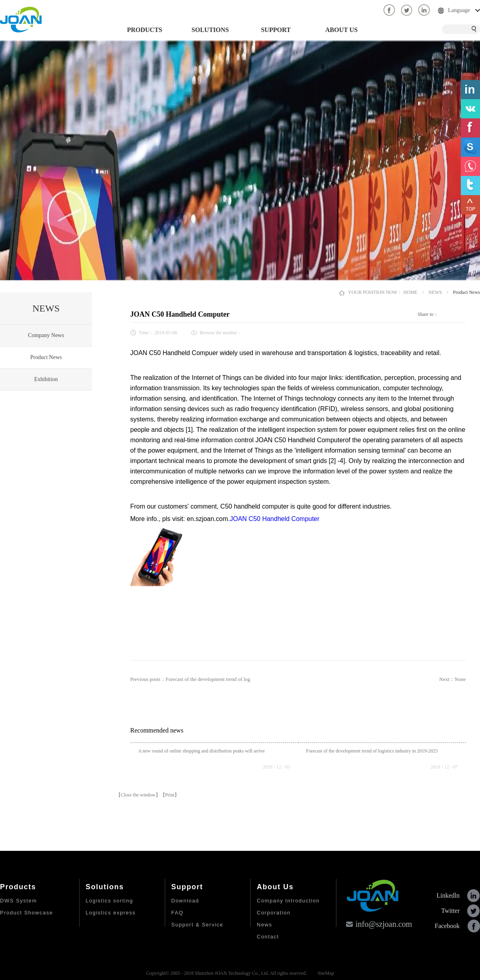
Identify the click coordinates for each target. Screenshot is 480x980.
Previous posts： (190, 679)
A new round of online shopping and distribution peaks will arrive (202, 751)
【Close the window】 (138, 795)
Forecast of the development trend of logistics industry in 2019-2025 (372, 751)
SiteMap (325, 973)
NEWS (435, 292)
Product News (466, 292)
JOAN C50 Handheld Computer (274, 519)
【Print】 (170, 795)
